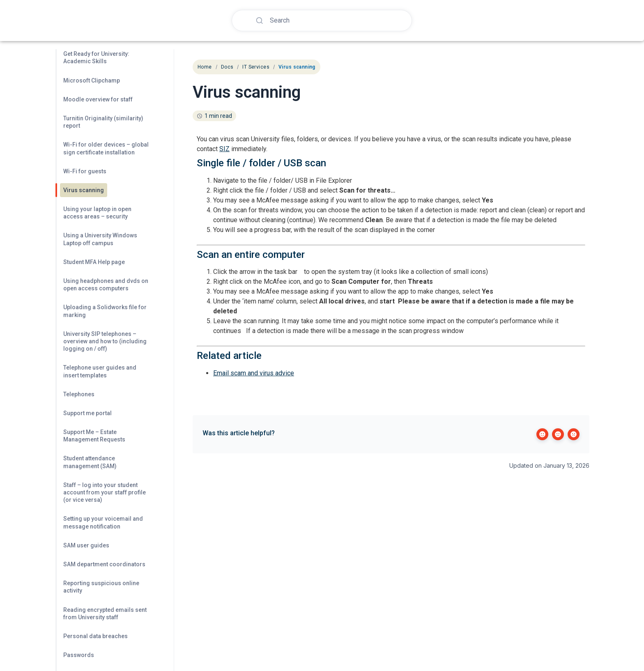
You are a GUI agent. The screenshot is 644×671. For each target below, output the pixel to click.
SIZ (224, 149)
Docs (227, 67)
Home (205, 67)
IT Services (256, 67)
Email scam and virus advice (254, 373)
